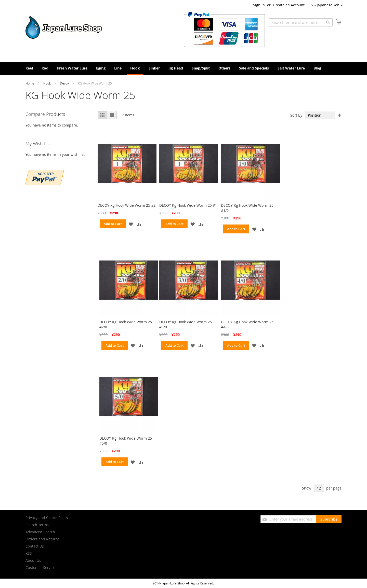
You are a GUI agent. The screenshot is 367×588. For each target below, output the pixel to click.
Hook (47, 83)
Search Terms (37, 525)
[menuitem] (29, 68)
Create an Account (289, 5)
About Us (33, 560)
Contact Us (35, 546)
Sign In (259, 5)
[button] (326, 5)
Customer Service (40, 568)
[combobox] (301, 22)
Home (30, 83)
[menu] (183, 68)
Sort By (296, 115)
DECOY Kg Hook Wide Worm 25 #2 (127, 205)
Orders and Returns (43, 539)
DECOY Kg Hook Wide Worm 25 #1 (188, 205)
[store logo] (64, 27)
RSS (29, 553)
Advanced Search (40, 532)
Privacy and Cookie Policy (47, 518)
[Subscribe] (329, 519)
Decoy (65, 83)
